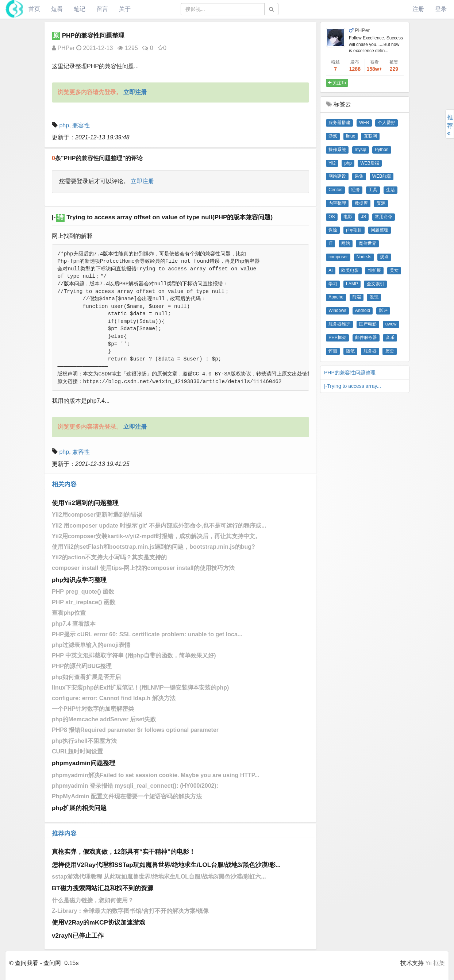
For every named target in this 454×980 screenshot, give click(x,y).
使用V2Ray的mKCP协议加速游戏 (99, 923)
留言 (102, 9)
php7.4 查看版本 (74, 624)
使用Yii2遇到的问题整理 (85, 503)
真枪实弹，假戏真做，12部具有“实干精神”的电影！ (124, 852)
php (64, 125)
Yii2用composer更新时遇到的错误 (97, 515)
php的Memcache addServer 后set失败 (104, 719)
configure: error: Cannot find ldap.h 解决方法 (114, 698)
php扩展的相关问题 (79, 808)
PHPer (63, 48)
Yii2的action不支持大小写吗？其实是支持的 (109, 557)
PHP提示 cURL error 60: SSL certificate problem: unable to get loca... (147, 634)
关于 (125, 9)
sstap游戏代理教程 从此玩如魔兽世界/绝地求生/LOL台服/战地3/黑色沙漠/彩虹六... (159, 877)
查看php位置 (69, 613)
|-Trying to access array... (353, 386)
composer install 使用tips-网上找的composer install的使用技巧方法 (143, 568)
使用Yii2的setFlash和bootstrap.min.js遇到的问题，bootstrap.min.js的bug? (153, 547)
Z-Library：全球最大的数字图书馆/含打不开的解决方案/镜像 (130, 911)
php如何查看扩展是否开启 (86, 677)
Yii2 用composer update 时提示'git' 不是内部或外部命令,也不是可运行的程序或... (159, 526)
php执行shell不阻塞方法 (84, 741)
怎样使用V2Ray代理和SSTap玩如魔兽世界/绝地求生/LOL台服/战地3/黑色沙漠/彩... (166, 865)
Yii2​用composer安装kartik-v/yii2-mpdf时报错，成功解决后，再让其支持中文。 (156, 536)
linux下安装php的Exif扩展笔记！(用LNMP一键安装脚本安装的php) (140, 688)
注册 (418, 9)
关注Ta (337, 83)
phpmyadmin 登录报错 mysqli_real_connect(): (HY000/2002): (135, 786)
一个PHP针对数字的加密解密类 (93, 709)
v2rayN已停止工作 (78, 936)
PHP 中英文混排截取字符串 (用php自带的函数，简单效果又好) (134, 655)
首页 (34, 9)
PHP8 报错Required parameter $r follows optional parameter (135, 730)
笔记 (80, 9)
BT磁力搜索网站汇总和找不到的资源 (103, 888)
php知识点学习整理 (79, 580)
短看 (57, 9)
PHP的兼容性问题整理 (350, 373)
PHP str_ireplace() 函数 (84, 602)
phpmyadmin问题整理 (84, 763)
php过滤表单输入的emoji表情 (91, 645)
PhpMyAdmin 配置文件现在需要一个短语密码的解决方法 (127, 796)
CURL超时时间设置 (77, 751)
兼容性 (81, 125)
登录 (441, 9)
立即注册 (142, 181)
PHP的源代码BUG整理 (82, 666)
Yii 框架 (435, 963)
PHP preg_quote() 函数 (83, 592)
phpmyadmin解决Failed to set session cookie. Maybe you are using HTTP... (156, 775)
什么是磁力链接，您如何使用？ (93, 900)
